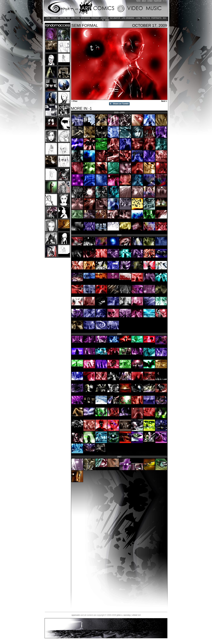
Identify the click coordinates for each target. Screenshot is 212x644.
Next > (164, 101)
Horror (105, 18)
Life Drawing (128, 18)
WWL (107, 20)
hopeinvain (158, 1)
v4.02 (164, 1)
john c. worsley (124, 615)
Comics (55, 18)
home (139, 1)
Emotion (75, 18)
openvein (76, 615)
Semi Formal (85, 25)
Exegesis (86, 18)
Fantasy (95, 18)
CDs (48, 18)
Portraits (156, 18)
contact (150, 1)
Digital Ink (65, 18)
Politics (146, 18)
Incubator (115, 18)
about (144, 1)
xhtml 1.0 (136, 615)
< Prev (74, 101)
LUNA (138, 18)
